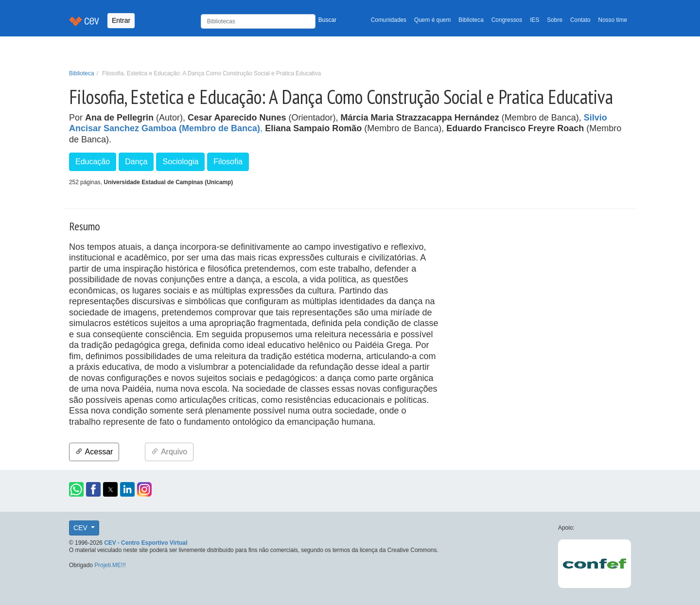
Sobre (555, 20)
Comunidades (389, 20)
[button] (76, 489)
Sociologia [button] (180, 162)
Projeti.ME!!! (110, 565)
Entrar (121, 20)
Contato (580, 20)
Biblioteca (471, 20)
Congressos (507, 20)
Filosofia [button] (228, 162)
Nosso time (613, 20)
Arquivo (169, 452)
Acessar (94, 452)
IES (534, 20)
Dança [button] (136, 162)
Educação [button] (93, 162)
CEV (81, 528)
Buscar (327, 20)
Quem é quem (432, 20)
